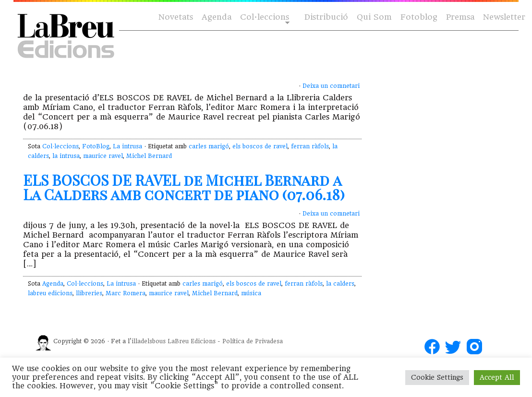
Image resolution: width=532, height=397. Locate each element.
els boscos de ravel (260, 146)
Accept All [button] (497, 377)
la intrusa (66, 156)
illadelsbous (149, 341)
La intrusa (127, 146)
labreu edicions (50, 293)
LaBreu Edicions (192, 341)
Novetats (176, 17)
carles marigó (209, 146)
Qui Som (374, 17)
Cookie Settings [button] (437, 377)
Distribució (326, 17)
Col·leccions (264, 18)
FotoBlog (96, 146)
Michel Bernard (149, 156)
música (251, 293)
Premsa (460, 17)
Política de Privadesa (253, 341)
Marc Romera (126, 293)
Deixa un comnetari (331, 86)
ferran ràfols (310, 146)
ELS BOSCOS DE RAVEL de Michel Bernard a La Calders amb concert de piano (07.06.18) (184, 187)
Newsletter (504, 17)
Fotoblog (419, 17)
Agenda (217, 17)
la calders (340, 284)
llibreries (89, 293)
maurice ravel (103, 156)
